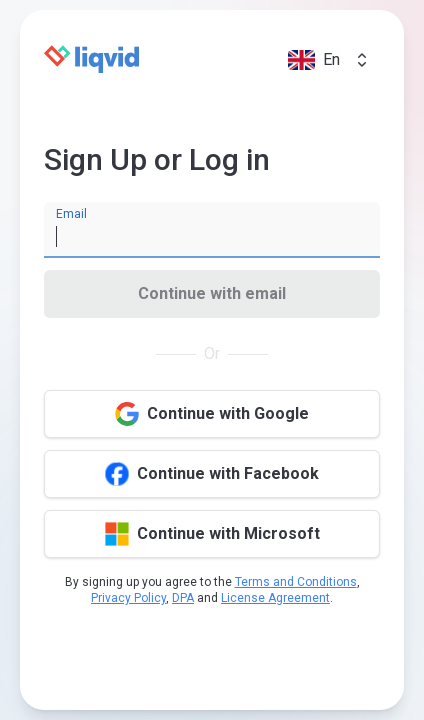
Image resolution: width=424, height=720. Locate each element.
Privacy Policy (128, 598)
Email (71, 214)
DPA (183, 598)
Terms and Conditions (296, 582)
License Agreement (275, 598)
